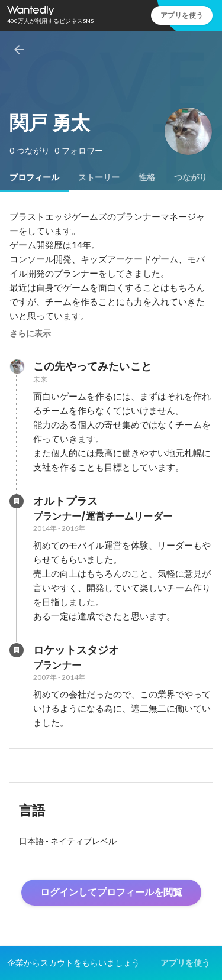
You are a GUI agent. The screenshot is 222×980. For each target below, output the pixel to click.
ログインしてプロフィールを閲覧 (111, 892)
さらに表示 (30, 333)
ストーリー (99, 177)
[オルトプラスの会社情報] (17, 501)
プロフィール (34, 177)
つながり (191, 177)
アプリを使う (182, 15)
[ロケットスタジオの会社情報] (17, 650)
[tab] (34, 177)
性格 (147, 177)
